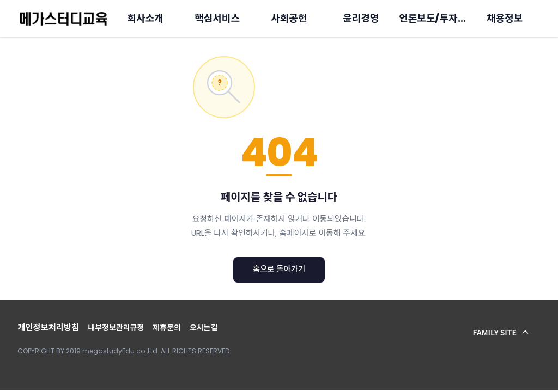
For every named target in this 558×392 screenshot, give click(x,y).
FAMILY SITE (501, 332)
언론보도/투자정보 (437, 18)
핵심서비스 (217, 18)
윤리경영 (361, 18)
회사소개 (145, 18)
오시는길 (204, 328)
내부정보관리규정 (116, 328)
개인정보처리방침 (48, 327)
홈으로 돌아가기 (279, 269)
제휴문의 (167, 328)
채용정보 (505, 18)
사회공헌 (289, 18)
